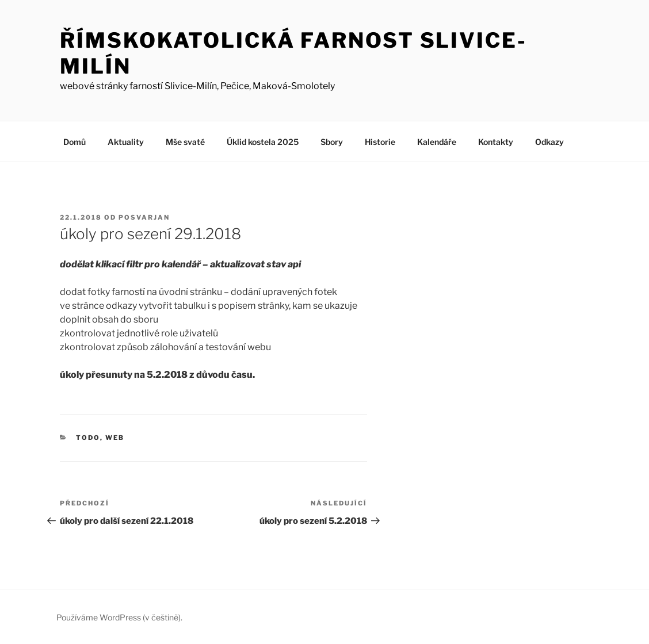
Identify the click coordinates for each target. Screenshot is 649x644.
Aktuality (126, 142)
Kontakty (496, 142)
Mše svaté (185, 142)
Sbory (332, 142)
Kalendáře (437, 142)
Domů (75, 142)
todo (88, 438)
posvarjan (144, 217)
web (115, 438)
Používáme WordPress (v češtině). (119, 617)
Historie (380, 142)
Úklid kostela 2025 (263, 142)
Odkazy (549, 142)
